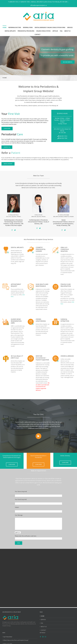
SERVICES (43, 620)
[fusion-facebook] (12, 230)
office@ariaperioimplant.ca (39, 5)
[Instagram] (43, 637)
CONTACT (43, 630)
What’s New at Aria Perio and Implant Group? (16, 640)
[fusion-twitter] (15, 230)
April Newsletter (8, 637)
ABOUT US (44, 627)
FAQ (42, 623)
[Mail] (45, 637)
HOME (42, 616)
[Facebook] (40, 637)
